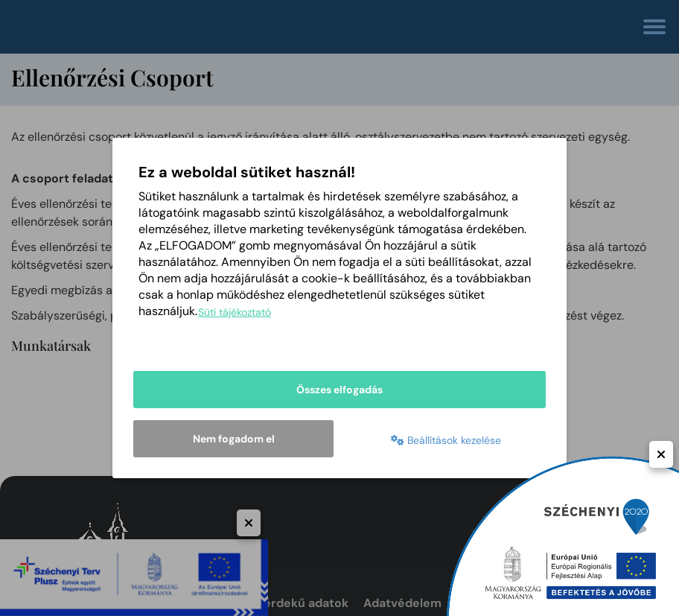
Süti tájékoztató (235, 312)
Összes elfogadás (339, 390)
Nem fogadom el (234, 439)
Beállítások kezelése (446, 440)
